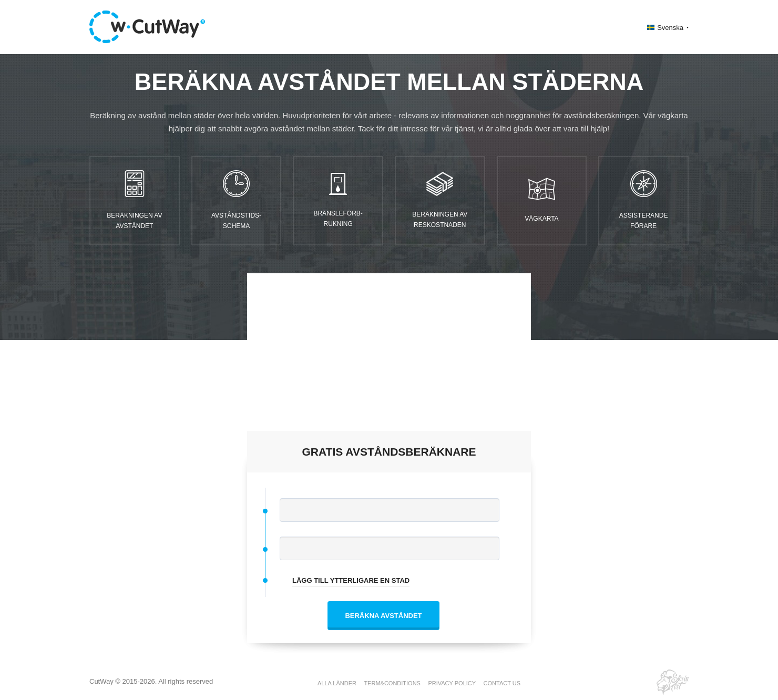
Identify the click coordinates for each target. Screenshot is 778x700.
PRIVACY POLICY (452, 683)
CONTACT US (502, 683)
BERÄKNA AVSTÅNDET (383, 616)
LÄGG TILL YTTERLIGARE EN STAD (351, 580)
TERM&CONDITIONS (392, 683)
